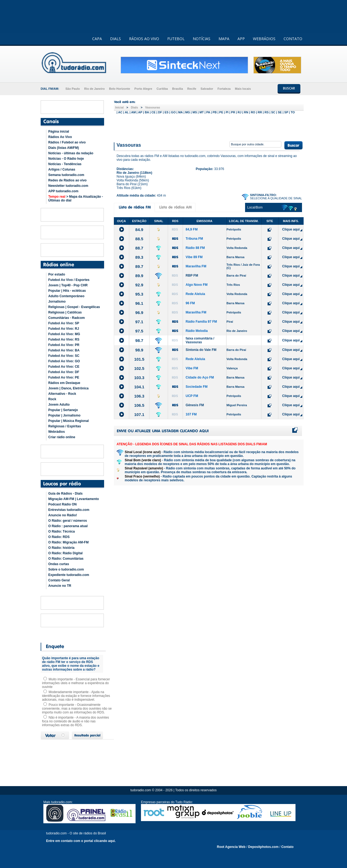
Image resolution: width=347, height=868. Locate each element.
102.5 (139, 368)
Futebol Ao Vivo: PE (64, 377)
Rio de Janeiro (94, 89)
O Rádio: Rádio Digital (65, 553)
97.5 (139, 331)
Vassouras (152, 107)
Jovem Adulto (59, 405)
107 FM (191, 414)
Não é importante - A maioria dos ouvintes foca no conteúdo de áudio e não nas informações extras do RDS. (75, 721)
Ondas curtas (59, 564)
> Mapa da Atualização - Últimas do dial (76, 198)
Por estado (57, 274)
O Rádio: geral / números (68, 521)
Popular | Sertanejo (63, 410)
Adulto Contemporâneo (66, 296)
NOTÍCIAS (202, 39)
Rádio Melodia (197, 331)
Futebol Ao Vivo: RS (64, 339)
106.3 (139, 396)
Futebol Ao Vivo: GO (64, 361)
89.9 (139, 276)
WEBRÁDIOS (264, 39)
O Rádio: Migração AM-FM (68, 542)
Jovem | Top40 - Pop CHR (68, 285)
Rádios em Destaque (64, 383)
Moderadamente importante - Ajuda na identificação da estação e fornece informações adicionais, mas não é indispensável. (76, 696)
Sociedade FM (197, 387)
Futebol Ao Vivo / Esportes (69, 280)
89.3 (139, 257)
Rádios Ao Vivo (60, 137)
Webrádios (57, 432)
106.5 (139, 405)
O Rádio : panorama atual (68, 526)
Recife (192, 89)
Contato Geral (59, 580)
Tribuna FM (194, 239)
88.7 (139, 248)
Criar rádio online (62, 437)
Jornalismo (57, 302)
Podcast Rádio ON (62, 504)
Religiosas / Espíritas (65, 426)
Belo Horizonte (120, 89)
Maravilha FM (196, 266)
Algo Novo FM (197, 285)
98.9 (139, 350)
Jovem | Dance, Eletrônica (68, 388)
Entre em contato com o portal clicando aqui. (81, 841)
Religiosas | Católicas (65, 312)
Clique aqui (291, 229)
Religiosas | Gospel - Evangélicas (74, 307)
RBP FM (192, 276)
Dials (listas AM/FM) (64, 148)
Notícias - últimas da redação (71, 153)
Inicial (119, 107)
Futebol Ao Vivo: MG (64, 334)
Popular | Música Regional (68, 421)
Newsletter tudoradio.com (68, 186)
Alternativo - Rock (62, 394)
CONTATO (293, 39)
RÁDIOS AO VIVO (144, 39)
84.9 (139, 230)
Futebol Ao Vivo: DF (64, 372)
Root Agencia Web (231, 847)
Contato (287, 847)
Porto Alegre (143, 89)
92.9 (139, 285)
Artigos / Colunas (62, 169)
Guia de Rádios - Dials (65, 494)
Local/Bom (255, 207)
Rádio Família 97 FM (201, 322)
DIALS (115, 39)
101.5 (139, 359)
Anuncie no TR (60, 586)
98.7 (139, 340)
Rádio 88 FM (195, 248)
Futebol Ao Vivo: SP (64, 323)
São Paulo (73, 89)
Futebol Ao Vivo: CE (64, 367)
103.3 (139, 378)
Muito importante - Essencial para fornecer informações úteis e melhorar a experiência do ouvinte (76, 683)
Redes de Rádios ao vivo (67, 180)
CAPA (97, 39)
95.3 (139, 294)
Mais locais (243, 89)
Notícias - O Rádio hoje (66, 159)
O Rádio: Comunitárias (66, 559)
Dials (134, 107)
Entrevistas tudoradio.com (69, 510)
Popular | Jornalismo (64, 415)
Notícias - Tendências (65, 164)
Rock (52, 399)
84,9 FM (192, 229)
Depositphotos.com (263, 847)
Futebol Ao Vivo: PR (64, 345)
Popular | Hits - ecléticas (67, 291)
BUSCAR (289, 88)
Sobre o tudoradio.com (66, 569)
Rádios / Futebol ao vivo (67, 142)
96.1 (139, 303)
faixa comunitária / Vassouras (200, 340)
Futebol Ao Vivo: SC (64, 356)
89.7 (139, 266)
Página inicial (59, 132)
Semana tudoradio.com (66, 175)
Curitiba (162, 89)
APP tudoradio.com (63, 191)
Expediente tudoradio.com (69, 575)
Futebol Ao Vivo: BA (64, 350)
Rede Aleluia (195, 294)
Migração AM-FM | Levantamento (74, 499)
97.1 (139, 322)
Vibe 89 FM (194, 257)
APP (241, 39)
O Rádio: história (61, 548)
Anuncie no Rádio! (63, 515)
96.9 (139, 313)
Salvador (207, 89)
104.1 (139, 387)
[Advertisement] (209, 127)
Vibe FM (192, 368)
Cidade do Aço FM (200, 377)
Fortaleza (224, 89)
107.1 (139, 414)
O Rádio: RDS (59, 537)
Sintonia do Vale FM (201, 350)
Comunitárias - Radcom (67, 318)
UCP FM (192, 396)
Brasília (178, 89)
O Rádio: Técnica (62, 531)
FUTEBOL (176, 39)
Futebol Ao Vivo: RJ (64, 329)
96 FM (190, 303)
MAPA (224, 39)
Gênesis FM (195, 405)
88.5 (139, 239)
